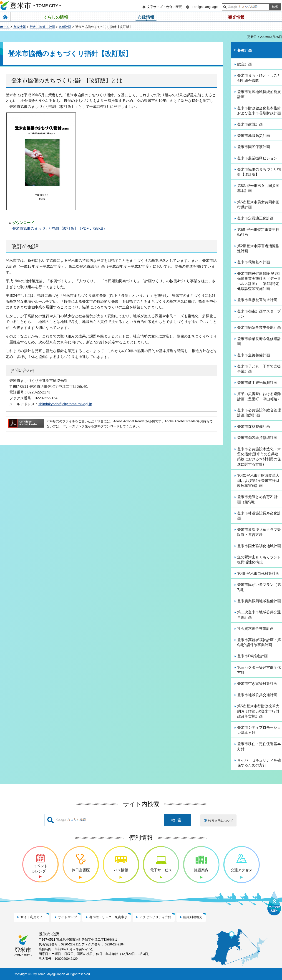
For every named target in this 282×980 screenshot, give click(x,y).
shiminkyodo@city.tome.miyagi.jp (65, 404)
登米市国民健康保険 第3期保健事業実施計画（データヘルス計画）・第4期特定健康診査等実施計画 (259, 281)
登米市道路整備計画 (254, 355)
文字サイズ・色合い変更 (164, 7)
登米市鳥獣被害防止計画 (257, 300)
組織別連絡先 (193, 917)
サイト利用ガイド (33, 917)
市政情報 (20, 27)
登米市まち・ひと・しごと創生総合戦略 (259, 78)
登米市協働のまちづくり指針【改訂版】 (259, 172)
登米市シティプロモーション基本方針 (259, 730)
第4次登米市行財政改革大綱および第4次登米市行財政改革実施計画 (258, 481)
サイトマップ (68, 917)
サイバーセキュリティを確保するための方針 (259, 763)
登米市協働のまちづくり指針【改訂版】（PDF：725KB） (60, 228)
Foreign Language (205, 7)
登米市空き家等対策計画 (257, 684)
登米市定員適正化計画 (255, 218)
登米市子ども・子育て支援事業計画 (259, 369)
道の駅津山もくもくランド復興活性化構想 (259, 560)
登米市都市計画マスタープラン (259, 314)
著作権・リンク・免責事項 (108, 917)
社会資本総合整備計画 (255, 629)
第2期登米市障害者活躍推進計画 (258, 248)
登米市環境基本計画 (254, 262)
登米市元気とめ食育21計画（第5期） (257, 499)
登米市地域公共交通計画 (257, 695)
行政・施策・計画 (42, 27)
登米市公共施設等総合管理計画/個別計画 (259, 413)
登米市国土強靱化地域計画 (259, 546)
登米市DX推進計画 (252, 656)
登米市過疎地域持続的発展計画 (259, 94)
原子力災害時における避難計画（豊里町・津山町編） (259, 396)
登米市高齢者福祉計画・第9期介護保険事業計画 (259, 642)
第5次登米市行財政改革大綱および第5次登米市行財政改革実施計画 (258, 711)
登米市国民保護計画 (254, 147)
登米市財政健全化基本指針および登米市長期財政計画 (259, 111)
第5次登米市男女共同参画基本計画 (258, 188)
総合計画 (244, 64)
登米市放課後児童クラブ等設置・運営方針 (259, 532)
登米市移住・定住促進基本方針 (259, 746)
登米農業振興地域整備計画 (259, 601)
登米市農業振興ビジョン (257, 158)
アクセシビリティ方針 (155, 917)
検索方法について (221, 821)
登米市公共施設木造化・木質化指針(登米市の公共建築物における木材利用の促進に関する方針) (259, 457)
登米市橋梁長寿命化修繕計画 (259, 341)
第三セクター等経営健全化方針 (259, 670)
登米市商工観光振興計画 (257, 383)
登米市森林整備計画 (254, 427)
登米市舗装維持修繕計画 (257, 438)
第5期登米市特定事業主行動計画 (258, 232)
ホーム (5, 27)
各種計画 (65, 27)
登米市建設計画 (250, 124)
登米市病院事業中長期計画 (259, 327)
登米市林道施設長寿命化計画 (259, 516)
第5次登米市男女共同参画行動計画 (258, 205)
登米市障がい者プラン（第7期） (259, 587)
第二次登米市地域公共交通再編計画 (259, 615)
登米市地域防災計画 (254, 136)
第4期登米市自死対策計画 (258, 573)
